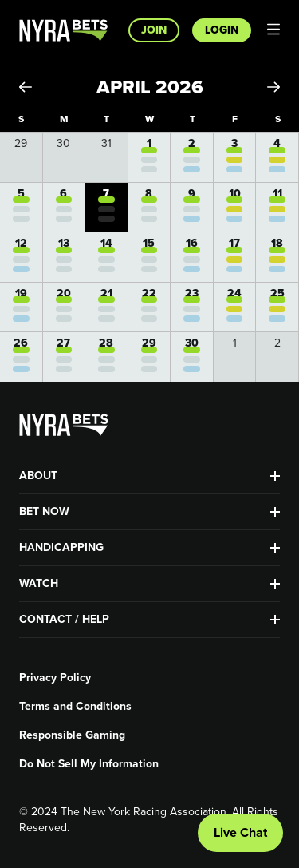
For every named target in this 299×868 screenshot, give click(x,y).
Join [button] (154, 30)
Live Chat (240, 832)
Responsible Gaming (72, 735)
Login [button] (222, 30)
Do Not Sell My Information (89, 764)
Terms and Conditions (75, 707)
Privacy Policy (55, 678)
